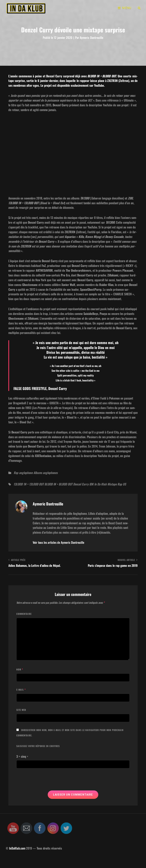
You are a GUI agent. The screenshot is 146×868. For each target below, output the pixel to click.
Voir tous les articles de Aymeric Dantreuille (58, 542)
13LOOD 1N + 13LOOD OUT (29, 484)
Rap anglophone (23, 473)
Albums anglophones (46, 473)
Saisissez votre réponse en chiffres (38, 746)
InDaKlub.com (17, 848)
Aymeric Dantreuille (92, 38)
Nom (20, 669)
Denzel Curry (81, 484)
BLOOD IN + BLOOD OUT (58, 484)
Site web (21, 710)
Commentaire (24, 614)
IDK (91, 484)
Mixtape (112, 484)
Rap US (122, 484)
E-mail (21, 690)
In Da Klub (100, 484)
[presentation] (45, 781)
